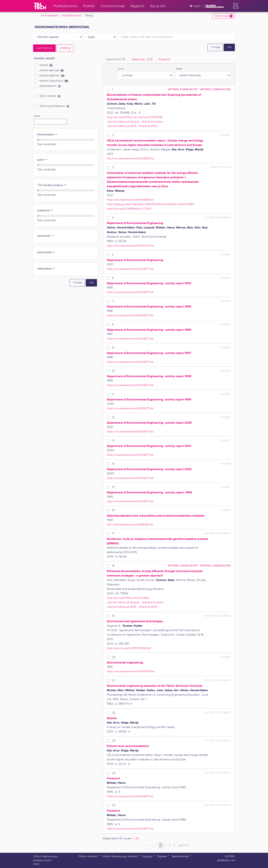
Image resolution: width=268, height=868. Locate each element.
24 (114, 773)
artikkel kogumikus (54, 81)
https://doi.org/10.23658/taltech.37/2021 (129, 209)
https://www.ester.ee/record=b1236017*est (130, 269)
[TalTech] (40, 6)
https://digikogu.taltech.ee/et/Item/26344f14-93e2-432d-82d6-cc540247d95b (150, 204)
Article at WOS (148, 126)
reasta (179, 69)
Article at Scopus (153, 122)
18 (113, 566)
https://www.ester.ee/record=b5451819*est (130, 200)
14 (113, 464)
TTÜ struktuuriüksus (52, 185)
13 (113, 441)
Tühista (215, 47)
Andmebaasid (49, 16)
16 (113, 510)
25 (114, 805)
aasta (37, 116)
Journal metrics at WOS (122, 126)
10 (113, 371)
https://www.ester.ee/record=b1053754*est (130, 246)
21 (113, 681)
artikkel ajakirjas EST (183, 89)
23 (114, 741)
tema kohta (46, 252)
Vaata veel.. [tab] (142, 59)
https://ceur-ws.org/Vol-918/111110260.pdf (129, 648)
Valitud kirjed (223, 16)
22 (114, 713)
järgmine (184, 845)
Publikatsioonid (71, 16)
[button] (235, 6)
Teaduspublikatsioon (55, 106)
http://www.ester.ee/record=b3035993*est (130, 158)
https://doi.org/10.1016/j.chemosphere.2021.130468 (135, 117)
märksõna (45, 211)
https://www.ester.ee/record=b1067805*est (131, 671)
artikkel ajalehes (52, 76)
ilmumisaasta (47, 135)
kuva (121, 69)
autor (42, 160)
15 (113, 487)
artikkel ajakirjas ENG (216, 89)
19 (113, 616)
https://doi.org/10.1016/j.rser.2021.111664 (128, 598)
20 (114, 657)
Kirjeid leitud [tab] (116, 59)
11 (113, 394)
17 (113, 534)
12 (113, 417)
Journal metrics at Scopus (123, 122)
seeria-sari (46, 236)
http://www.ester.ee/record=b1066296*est (130, 525)
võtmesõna (46, 269)
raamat (46, 65)
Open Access (50, 96)
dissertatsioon (50, 86)
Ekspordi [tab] (164, 59)
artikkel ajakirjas (52, 70)
